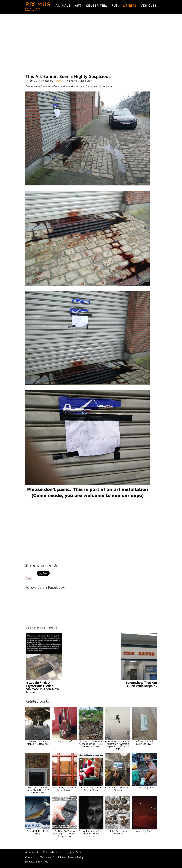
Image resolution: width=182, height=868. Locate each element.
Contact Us (31, 857)
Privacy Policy (76, 857)
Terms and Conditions (53, 857)
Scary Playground (144, 787)
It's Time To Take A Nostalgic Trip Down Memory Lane (64, 833)
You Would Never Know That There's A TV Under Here (38, 790)
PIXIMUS (38, 4)
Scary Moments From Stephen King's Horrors (91, 833)
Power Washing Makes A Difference (38, 742)
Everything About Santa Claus (91, 789)
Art (78, 6)
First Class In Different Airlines (118, 789)
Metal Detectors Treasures (118, 832)
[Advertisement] (91, 44)
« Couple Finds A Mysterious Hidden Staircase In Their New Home (42, 687)
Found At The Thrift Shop (38, 832)
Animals (63, 6)
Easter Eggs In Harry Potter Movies (64, 789)
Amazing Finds (144, 831)
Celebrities (97, 6)
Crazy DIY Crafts (64, 741)
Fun (115, 6)
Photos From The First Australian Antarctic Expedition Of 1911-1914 (118, 745)
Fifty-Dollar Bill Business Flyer (144, 742)
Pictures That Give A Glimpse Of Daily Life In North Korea (91, 744)
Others (130, 6)
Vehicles (148, 6)
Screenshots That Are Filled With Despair (141, 684)
